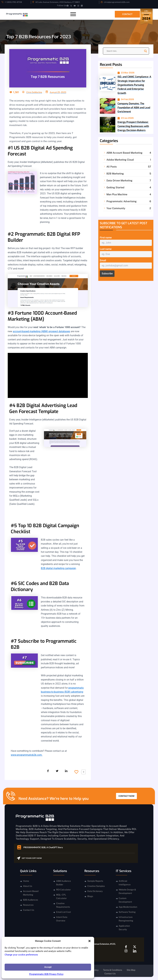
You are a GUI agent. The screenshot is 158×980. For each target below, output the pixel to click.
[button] (89, 941)
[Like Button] (76, 772)
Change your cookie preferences (21, 955)
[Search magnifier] (146, 51)
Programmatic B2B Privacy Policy (46, 974)
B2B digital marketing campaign (58, 568)
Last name (106, 249)
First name (106, 238)
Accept (48, 967)
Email (103, 260)
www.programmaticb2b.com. (27, 755)
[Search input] (125, 51)
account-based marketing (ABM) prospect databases (41, 331)
